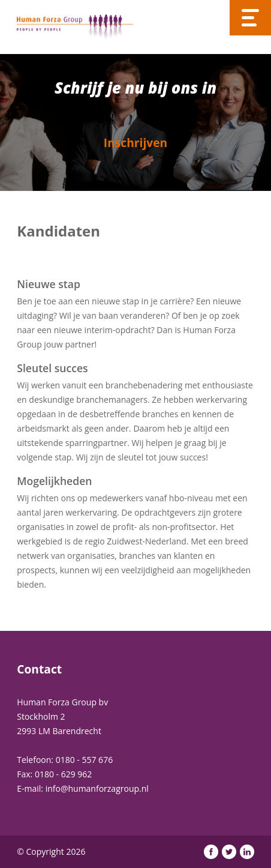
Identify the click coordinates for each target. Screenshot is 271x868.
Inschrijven (135, 143)
